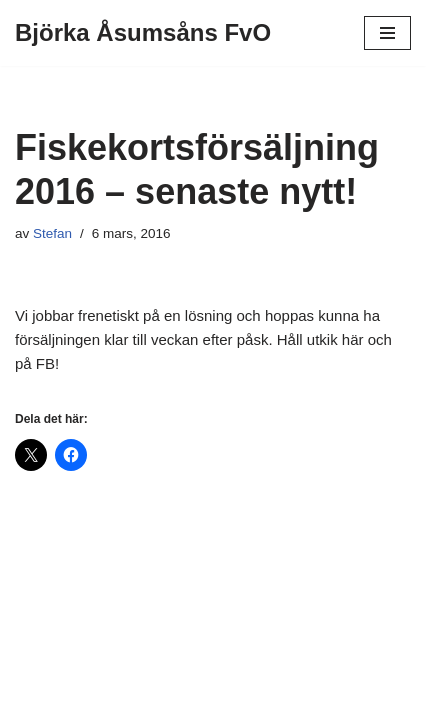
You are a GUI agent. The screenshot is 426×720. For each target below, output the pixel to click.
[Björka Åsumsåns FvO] (143, 33)
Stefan (52, 233)
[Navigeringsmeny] (387, 33)
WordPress (273, 699)
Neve (134, 699)
